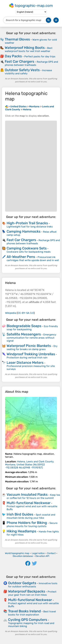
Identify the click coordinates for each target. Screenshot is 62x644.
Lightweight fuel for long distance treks (30, 227)
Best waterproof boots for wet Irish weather (29, 50)
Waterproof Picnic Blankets (29, 346)
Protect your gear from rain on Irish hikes (32, 593)
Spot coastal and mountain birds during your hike (31, 516)
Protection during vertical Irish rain (27, 358)
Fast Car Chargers (20, 61)
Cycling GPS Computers (28, 620)
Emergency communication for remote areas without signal (31, 338)
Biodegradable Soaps (24, 326)
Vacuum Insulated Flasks (27, 494)
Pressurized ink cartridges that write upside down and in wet (33, 259)
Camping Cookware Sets (27, 248)
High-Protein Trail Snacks (27, 223)
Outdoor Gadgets (22, 583)
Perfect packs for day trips (40, 56)
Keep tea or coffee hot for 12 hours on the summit (33, 496)
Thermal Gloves (17, 39)
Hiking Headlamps (21, 531)
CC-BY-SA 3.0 (26, 313)
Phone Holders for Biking (27, 523)
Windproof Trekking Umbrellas (31, 354)
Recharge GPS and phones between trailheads (31, 63)
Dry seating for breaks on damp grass (32, 348)
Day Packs (13, 56)
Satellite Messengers (24, 334)
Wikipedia (11, 313)
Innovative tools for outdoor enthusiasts (33, 585)
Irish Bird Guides (20, 514)
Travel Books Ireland (24, 611)
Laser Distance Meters (25, 362)
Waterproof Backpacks (27, 591)
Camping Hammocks (24, 231)
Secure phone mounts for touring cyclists (32, 525)
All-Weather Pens (21, 257)
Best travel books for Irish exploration (32, 613)
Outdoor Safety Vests (22, 70)
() (30, 465)
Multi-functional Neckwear (29, 503)
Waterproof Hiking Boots (25, 48)
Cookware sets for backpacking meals (29, 252)
